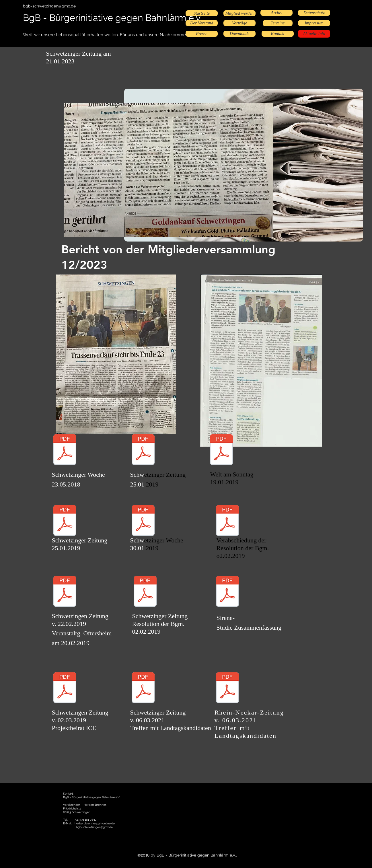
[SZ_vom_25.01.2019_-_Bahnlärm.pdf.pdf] (65, 521)
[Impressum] (314, 23)
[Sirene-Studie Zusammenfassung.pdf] (227, 592)
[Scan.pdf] (65, 592)
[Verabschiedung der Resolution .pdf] (227, 521)
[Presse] (202, 34)
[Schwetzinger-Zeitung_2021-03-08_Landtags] (143, 688)
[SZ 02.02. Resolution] (145, 592)
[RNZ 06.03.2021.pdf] (227, 688)
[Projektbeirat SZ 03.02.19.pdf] (65, 688)
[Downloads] (239, 34)
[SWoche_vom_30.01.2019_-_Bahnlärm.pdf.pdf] (143, 521)
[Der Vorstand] (202, 23)
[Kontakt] (278, 34)
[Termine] (278, 23)
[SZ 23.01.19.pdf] (143, 450)
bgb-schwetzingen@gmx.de (49, 6)
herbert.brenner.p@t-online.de (95, 823)
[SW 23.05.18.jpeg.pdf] (65, 450)
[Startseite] (202, 13)
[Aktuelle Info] (314, 34)
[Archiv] (276, 13)
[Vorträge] (239, 23)
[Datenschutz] (314, 13)
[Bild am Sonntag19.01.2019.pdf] (221, 450)
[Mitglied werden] (239, 13)
